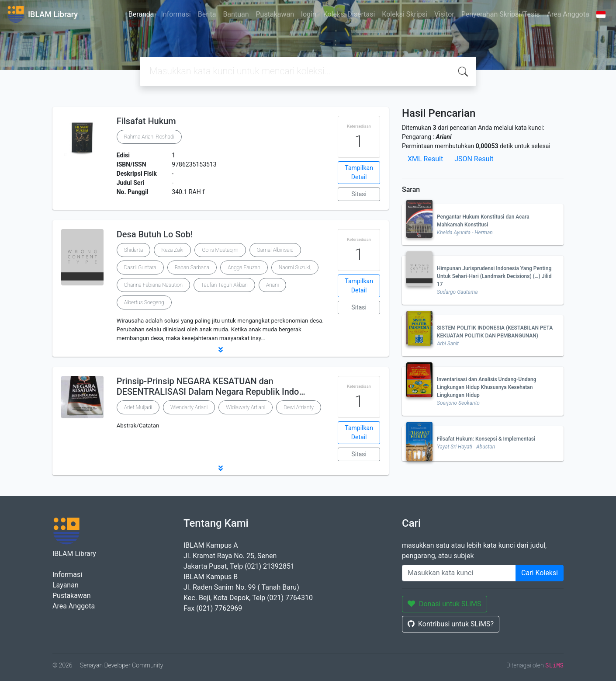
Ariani (272, 285)
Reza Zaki (172, 250)
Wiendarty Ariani (189, 407)
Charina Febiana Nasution (153, 285)
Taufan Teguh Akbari (224, 285)
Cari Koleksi (540, 573)
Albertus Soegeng (144, 302)
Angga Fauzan (244, 268)
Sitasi (359, 194)
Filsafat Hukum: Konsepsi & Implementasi (486, 439)
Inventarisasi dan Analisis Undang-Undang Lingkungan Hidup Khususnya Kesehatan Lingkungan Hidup (487, 387)
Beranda (141, 14)
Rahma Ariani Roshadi (149, 137)
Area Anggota (568, 14)
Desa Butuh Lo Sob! (155, 234)
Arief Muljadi (138, 407)
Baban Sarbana (192, 268)
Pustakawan (275, 14)
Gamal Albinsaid (275, 250)
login (309, 14)
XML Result (425, 159)
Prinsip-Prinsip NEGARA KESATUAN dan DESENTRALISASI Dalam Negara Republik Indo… (211, 386)
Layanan (66, 585)
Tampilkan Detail (359, 172)
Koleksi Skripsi (405, 14)
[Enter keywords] (459, 573)
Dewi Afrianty (299, 407)
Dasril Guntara (140, 268)
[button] (221, 350)
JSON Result (474, 159)
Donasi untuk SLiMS (445, 604)
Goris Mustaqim (220, 250)
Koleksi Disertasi (349, 14)
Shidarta (134, 250)
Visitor (444, 14)
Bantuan (236, 14)
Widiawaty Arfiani (246, 407)
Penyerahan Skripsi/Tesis (501, 14)
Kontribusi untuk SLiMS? (451, 624)
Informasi (176, 14)
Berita (207, 14)
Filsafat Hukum (146, 121)
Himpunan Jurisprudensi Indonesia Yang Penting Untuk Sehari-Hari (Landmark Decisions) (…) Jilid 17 (494, 276)
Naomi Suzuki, (295, 268)
